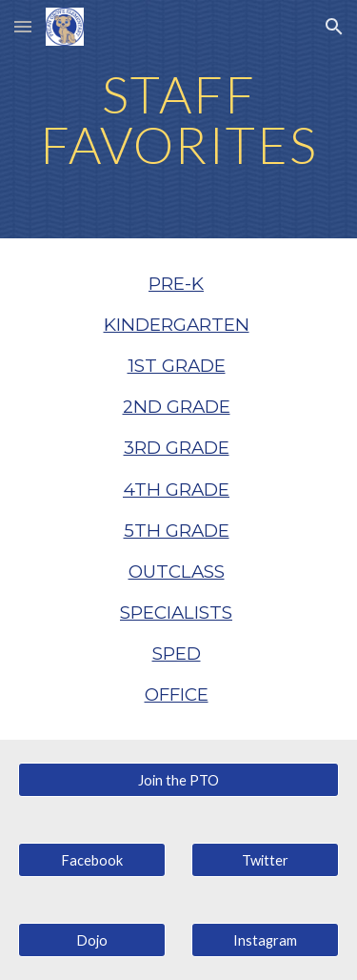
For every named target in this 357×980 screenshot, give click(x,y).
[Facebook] (92, 860)
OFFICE (177, 694)
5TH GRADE (177, 531)
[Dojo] (92, 940)
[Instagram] (265, 940)
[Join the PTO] (179, 780)
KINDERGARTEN (177, 325)
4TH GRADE (176, 490)
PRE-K (176, 284)
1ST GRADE (177, 366)
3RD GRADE (177, 448)
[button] (23, 26)
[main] (179, 120)
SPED (177, 653)
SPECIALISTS (176, 612)
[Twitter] (265, 860)
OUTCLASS (177, 572)
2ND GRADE (177, 407)
